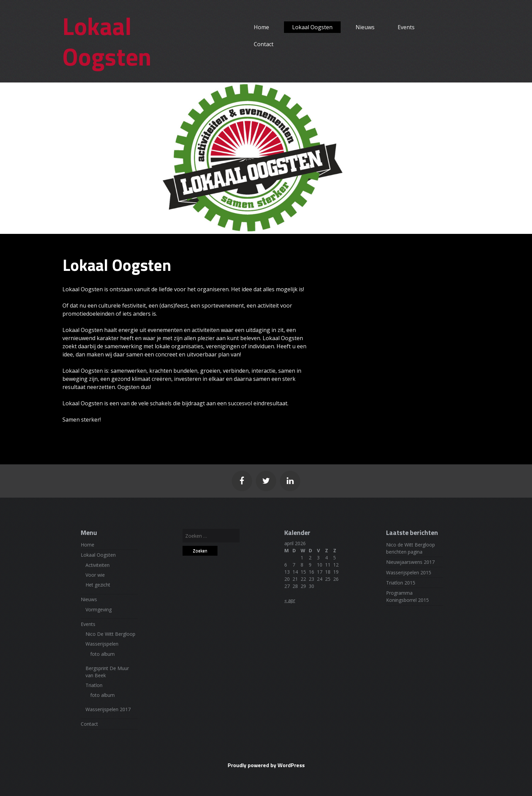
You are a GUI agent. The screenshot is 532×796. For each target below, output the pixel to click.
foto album (102, 654)
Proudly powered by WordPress (266, 765)
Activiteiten (98, 565)
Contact (264, 44)
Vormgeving (99, 609)
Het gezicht (98, 585)
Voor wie (95, 575)
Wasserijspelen (102, 644)
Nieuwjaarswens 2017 (410, 562)
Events (406, 27)
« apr (290, 600)
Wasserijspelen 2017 (108, 709)
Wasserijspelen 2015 (409, 572)
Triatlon (94, 685)
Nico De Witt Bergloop (110, 634)
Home (261, 27)
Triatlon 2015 (401, 583)
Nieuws (365, 27)
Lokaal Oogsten (107, 41)
